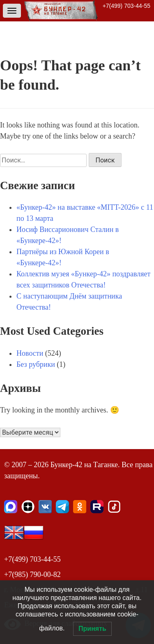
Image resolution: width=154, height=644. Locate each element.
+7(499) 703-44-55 (126, 6)
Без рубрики (36, 364)
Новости (30, 353)
